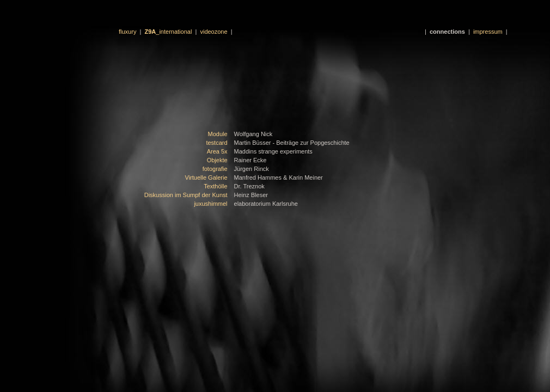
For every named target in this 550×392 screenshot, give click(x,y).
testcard (216, 143)
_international (169, 32)
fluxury (127, 32)
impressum (488, 32)
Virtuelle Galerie (206, 177)
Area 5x (217, 151)
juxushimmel (210, 204)
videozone (213, 32)
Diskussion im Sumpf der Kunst (186, 195)
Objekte (217, 160)
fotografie (215, 169)
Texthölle (215, 186)
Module (217, 134)
